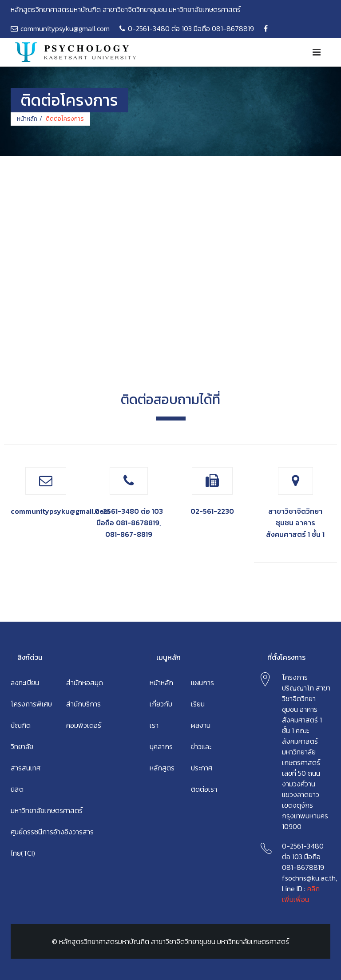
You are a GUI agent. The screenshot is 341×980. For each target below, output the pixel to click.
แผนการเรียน (202, 693)
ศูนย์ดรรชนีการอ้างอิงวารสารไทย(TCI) (52, 842)
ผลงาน (201, 725)
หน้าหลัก (27, 119)
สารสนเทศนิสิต (26, 778)
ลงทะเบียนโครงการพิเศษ (31, 693)
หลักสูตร (162, 768)
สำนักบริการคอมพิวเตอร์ (84, 714)
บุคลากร (161, 746)
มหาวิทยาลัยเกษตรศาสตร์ (47, 810)
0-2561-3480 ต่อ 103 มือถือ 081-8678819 (187, 28)
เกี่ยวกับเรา (161, 714)
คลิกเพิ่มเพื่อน (301, 894)
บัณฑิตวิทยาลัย (22, 736)
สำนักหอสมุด (85, 682)
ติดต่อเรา (204, 789)
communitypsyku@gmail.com (60, 28)
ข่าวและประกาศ (202, 757)
